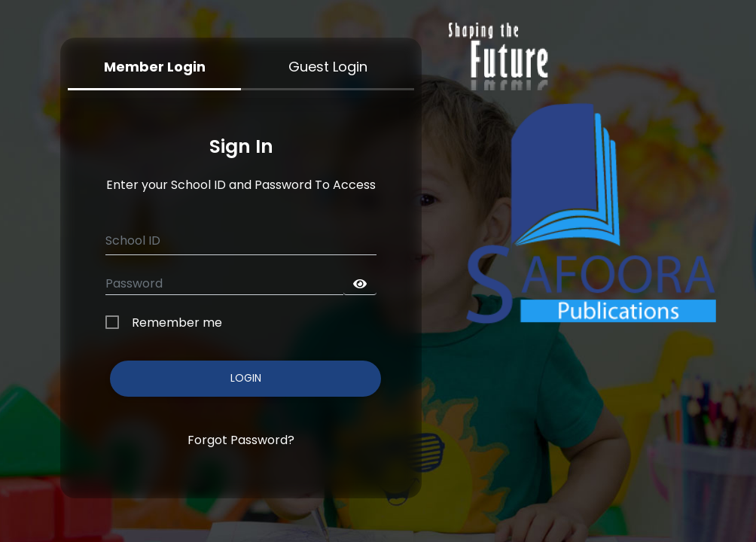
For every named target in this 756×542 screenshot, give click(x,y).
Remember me (177, 323)
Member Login (155, 67)
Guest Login (328, 67)
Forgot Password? (241, 440)
